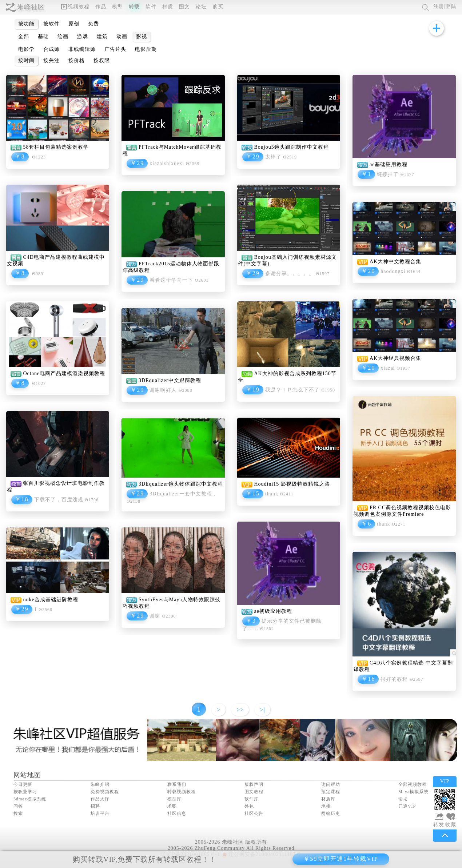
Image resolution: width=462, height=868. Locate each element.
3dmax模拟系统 (30, 799)
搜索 (18, 813)
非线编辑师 (82, 49)
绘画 (63, 37)
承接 (326, 806)
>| (262, 710)
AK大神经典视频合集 (395, 358)
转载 (134, 7)
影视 (142, 37)
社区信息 (177, 813)
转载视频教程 (182, 792)
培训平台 (100, 813)
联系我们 (177, 784)
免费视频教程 (105, 792)
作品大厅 (100, 799)
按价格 (77, 61)
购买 (218, 7)
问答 (18, 806)
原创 (74, 24)
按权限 (102, 61)
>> (240, 710)
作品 (101, 7)
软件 (151, 7)
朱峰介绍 (100, 784)
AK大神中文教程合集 (395, 262)
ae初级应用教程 (273, 611)
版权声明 (254, 784)
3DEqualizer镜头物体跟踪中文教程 (181, 484)
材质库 (328, 799)
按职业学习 (25, 792)
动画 (122, 37)
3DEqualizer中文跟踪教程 (170, 380)
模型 (118, 7)
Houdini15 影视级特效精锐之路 (292, 484)
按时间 (26, 61)
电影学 (26, 49)
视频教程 (75, 7)
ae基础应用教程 (389, 164)
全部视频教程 (413, 784)
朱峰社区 (31, 7)
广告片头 (115, 49)
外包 (249, 806)
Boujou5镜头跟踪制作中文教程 (291, 147)
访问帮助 (331, 784)
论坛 (201, 7)
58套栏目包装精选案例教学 (56, 147)
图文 (184, 7)
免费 (93, 24)
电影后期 (146, 49)
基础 (43, 37)
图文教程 (254, 792)
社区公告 (254, 813)
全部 (24, 37)
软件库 (252, 799)
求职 (172, 806)
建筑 (102, 37)
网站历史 (331, 813)
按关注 (51, 61)
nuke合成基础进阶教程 (50, 600)
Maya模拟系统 (413, 792)
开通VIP (407, 806)
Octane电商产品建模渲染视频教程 (64, 373)
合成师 (51, 49)
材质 (168, 7)
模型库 (174, 799)
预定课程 (331, 792)
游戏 (83, 37)
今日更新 (23, 784)
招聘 (95, 806)
